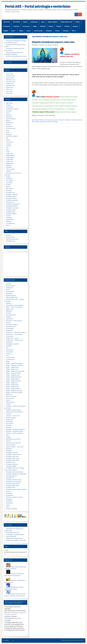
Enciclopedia (10, 328)
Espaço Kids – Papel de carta (15, 340)
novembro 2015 (11, 82)
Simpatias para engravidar (40, 109)
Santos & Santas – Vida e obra (15, 447)
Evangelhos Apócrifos (12, 344)
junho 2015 (9, 91)
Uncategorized (10, 223)
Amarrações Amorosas (13, 533)
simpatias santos (11, 210)
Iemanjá (50, 45)
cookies (8, 125)
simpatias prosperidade (13, 204)
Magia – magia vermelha (13, 389)
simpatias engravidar (12, 200)
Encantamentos (55, 100)
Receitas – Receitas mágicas (14, 433)
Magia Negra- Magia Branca (14, 538)
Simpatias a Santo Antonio (14, 455)
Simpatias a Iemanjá (52, 97)
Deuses (78, 22)
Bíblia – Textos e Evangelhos (14, 307)
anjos (8, 113)
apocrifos (9, 115)
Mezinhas (43, 26)
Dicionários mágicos (12, 325)
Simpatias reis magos (12, 208)
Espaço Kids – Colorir (12, 338)
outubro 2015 (10, 84)
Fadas (8, 132)
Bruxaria (8, 313)
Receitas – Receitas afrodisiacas (15, 429)
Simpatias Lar (10, 478)
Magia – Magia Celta (12, 369)
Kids (7, 148)
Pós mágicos (10, 181)
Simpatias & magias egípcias (41, 103)
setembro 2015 (10, 86)
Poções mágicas (71, 112)
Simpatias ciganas (66, 100)
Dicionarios (9, 126)
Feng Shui (16, 26)
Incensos (9, 146)
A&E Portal (7, 22)
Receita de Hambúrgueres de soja (16, 56)
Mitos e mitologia (11, 396)
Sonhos (57, 31)
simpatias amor (11, 192)
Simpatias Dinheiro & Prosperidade (43, 106)
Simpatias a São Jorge (13, 458)
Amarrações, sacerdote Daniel (15, 535)
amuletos (9, 111)
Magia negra (10, 163)
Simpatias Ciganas (11, 196)
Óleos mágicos (10, 402)
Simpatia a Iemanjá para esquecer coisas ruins (53, 42)
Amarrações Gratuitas (12, 109)
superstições (10, 220)
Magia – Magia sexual (12, 387)
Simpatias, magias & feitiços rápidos (44, 112)
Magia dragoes (10, 156)
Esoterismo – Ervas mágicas (14, 334)
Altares (25, 22)
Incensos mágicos (59, 106)
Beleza (8, 121)
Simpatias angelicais (71, 106)
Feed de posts (10, 237)
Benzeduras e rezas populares (15, 305)
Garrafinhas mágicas (12, 136)
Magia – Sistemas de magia (14, 392)
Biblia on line (10, 309)
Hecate (8, 140)
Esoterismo (7, 26)
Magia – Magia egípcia (13, 379)
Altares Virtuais (10, 286)
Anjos (43, 22)
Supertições (10, 495)
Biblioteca (9, 311)
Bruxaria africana (11, 315)
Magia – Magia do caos (13, 375)
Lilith (8, 150)
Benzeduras (10, 123)
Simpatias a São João (12, 456)
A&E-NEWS (16, 22)
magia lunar (10, 161)
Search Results (38, 31)
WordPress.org (10, 241)
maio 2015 (9, 93)
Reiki (8, 435)
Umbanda (66, 31)
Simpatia (67, 54)
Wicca (74, 31)
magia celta (10, 154)
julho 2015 (9, 89)
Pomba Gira (10, 420)
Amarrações (34, 22)
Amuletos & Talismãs (66, 103)
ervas (8, 130)
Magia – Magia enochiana (14, 381)
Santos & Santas (11, 445)
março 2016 (10, 74)
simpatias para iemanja (46, 122)
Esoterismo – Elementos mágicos (16, 332)
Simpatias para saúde (12, 486)
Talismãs (9, 221)
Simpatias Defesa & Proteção (68, 97)
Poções (8, 177)
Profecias (9, 425)
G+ (12, 641)
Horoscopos (26, 26)
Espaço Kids (10, 336)
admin (43, 45)
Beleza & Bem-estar (67, 22)
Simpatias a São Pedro (13, 460)
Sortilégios (71, 109)
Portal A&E (9, 179)
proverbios (9, 183)
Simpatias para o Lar (61, 109)
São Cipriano (10, 189)
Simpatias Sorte (11, 487)
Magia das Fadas (61, 112)
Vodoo (8, 505)
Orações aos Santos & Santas (15, 412)
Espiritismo (9, 342)
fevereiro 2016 (10, 76)
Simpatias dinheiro (11, 198)
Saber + (14, 31)
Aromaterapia (10, 292)
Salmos (21, 31)
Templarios (9, 499)
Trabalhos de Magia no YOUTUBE (16, 540)
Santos (29, 31)
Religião (6, 31)
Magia (35, 26)
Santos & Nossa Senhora (13, 443)
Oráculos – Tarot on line (13, 416)
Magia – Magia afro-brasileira (14, 365)
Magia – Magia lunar (12, 383)
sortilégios (9, 218)
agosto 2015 (10, 88)
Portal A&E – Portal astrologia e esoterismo (38, 6)
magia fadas (10, 159)
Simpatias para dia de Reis (14, 480)
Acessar (8, 235)
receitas (8, 185)
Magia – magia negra (12, 385)
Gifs (7, 138)
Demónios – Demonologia (14, 321)
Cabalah (8, 317)
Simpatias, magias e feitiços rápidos (16, 489)
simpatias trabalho (11, 214)
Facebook (6, 641)
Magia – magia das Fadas (13, 373)
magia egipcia (10, 157)
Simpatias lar (10, 202)
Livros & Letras (10, 358)
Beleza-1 (9, 303)
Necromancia (10, 398)
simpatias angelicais (12, 194)
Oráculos (67, 26)
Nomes (51, 26)
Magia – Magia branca (12, 367)
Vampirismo (10, 503)
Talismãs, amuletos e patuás (14, 497)
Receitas (75, 26)
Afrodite (8, 105)
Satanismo (9, 449)
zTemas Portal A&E (12, 509)
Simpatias (49, 31)
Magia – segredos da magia (14, 391)
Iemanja (36, 120)
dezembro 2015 (11, 80)
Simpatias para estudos (13, 484)
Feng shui (9, 134)
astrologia (9, 117)
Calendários (10, 319)
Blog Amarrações (11, 536)
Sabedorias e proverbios (13, 439)
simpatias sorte (10, 212)
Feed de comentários (12, 239)
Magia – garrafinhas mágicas (14, 363)
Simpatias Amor (37, 100)
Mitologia (9, 167)
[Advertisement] (16, 264)
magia (8, 152)
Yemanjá (55, 122)
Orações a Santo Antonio (13, 410)
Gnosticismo (10, 350)
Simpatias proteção (12, 206)
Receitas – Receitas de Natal (15, 431)
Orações (59, 26)
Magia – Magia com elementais (15, 371)
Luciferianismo (10, 360)
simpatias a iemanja (71, 120)
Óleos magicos (10, 169)
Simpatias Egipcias (11, 476)
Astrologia (9, 294)
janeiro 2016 (10, 78)
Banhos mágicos (53, 22)
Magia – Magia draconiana (14, 377)
